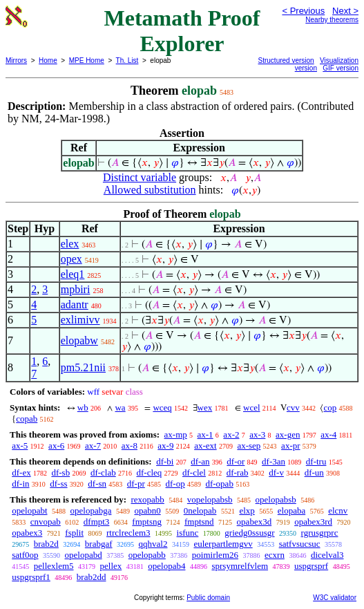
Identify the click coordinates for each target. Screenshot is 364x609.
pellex (111, 566)
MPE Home (87, 60)
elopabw (79, 340)
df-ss (58, 484)
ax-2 (231, 434)
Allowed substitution (150, 190)
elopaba (291, 510)
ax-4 (328, 434)
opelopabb (147, 555)
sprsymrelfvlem (240, 566)
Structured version (286, 60)
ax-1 (205, 434)
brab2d (46, 544)
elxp (247, 510)
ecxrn (275, 555)
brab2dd (92, 577)
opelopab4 (166, 566)
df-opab (219, 484)
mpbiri (76, 289)
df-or (236, 461)
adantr (75, 304)
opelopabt (29, 510)
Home (48, 60)
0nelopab (200, 510)
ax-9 (165, 446)
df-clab (103, 472)
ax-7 (93, 446)
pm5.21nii (83, 367)
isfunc (188, 533)
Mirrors (16, 60)
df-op (175, 484)
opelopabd (84, 555)
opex (71, 259)
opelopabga (91, 510)
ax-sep (249, 446)
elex (70, 244)
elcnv (338, 510)
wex (205, 407)
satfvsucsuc (300, 544)
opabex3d (255, 522)
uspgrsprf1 (31, 577)
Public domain (208, 598)
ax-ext (205, 446)
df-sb (60, 472)
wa (120, 407)
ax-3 (257, 434)
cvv (293, 407)
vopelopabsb (210, 499)
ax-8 (130, 446)
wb (83, 407)
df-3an (274, 461)
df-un (314, 472)
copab (27, 419)
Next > (345, 11)
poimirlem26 (215, 555)
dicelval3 (327, 555)
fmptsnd (199, 522)
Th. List (127, 60)
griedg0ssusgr (249, 533)
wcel (252, 407)
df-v (276, 472)
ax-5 (20, 446)
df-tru (316, 461)
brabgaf (99, 544)
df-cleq (149, 472)
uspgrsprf (311, 566)
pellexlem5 (54, 566)
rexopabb (147, 499)
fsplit (74, 533)
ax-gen (288, 434)
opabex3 (27, 533)
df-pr (136, 484)
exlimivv (80, 320)
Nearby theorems (332, 20)
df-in (20, 484)
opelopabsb (276, 499)
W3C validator (335, 598)
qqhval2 (153, 544)
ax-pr (290, 446)
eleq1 (73, 274)
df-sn (97, 484)
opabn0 (147, 510)
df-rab (238, 472)
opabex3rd (313, 522)
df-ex (21, 472)
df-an (200, 461)
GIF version (341, 68)
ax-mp (176, 434)
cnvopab (46, 522)
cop (330, 407)
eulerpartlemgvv (223, 544)
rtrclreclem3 (128, 533)
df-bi (165, 461)
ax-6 (56, 446)
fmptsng (147, 522)
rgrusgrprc (320, 533)
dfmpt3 (97, 522)
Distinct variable (140, 177)
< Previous (303, 11)
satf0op (25, 555)
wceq (162, 407)
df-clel (194, 472)
